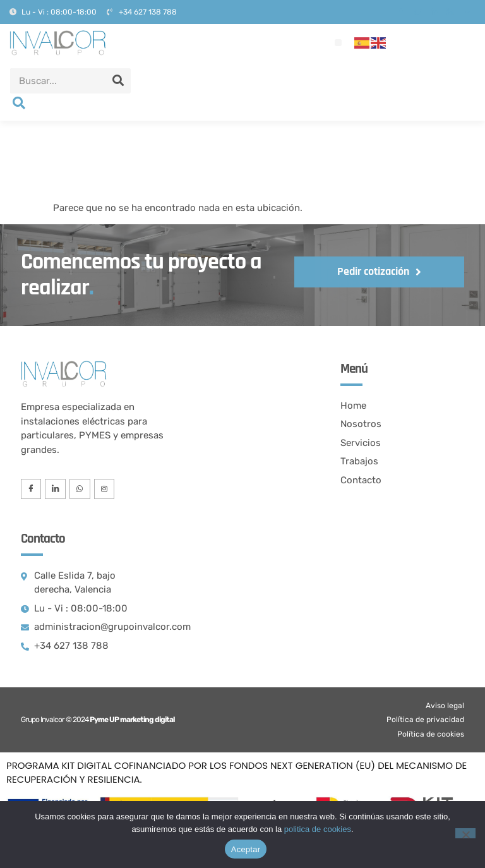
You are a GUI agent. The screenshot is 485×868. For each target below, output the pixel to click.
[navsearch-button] (19, 104)
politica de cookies (318, 829)
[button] (338, 43)
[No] (465, 833)
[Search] (118, 81)
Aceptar (246, 849)
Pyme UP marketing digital (132, 721)
